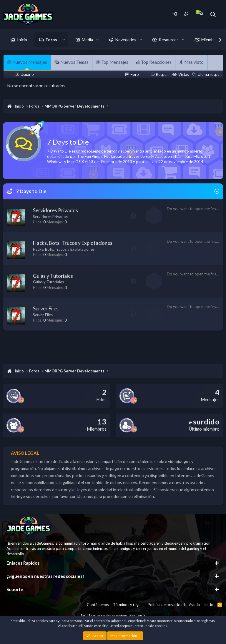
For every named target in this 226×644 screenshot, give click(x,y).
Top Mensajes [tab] (112, 62)
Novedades (126, 40)
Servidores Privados (55, 210)
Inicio (22, 40)
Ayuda (194, 605)
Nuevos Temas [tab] (72, 62)
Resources (169, 40)
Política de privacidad (166, 605)
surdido (204, 421)
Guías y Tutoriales (53, 276)
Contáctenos (98, 605)
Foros (51, 40)
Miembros (210, 40)
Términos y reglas (128, 605)
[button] (64, 40)
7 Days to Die (31, 191)
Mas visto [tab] (191, 62)
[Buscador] (213, 15)
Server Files (46, 308)
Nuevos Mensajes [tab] (27, 62)
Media (87, 40)
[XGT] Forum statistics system (113, 616)
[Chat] (200, 13)
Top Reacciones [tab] (154, 62)
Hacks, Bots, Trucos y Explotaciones (73, 243)
